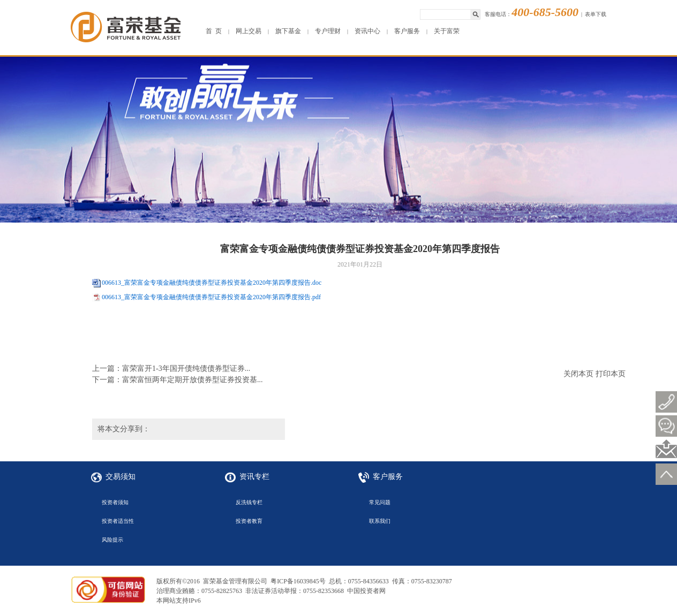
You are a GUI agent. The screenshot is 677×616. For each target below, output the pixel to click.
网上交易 (249, 31)
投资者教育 (249, 521)
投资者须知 (115, 502)
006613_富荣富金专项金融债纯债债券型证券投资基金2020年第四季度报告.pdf (211, 297)
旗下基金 (288, 31)
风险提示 (112, 540)
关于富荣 (447, 31)
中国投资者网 (366, 591)
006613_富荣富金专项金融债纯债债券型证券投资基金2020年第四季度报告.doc (212, 283)
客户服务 (407, 31)
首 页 (214, 31)
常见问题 (380, 502)
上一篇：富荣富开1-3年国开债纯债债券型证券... (171, 368)
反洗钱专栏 (249, 502)
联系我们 (380, 521)
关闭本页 (578, 374)
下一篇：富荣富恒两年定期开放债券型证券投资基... (178, 380)
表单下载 (596, 14)
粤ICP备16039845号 (298, 581)
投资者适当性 (118, 521)
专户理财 (328, 31)
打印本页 (611, 374)
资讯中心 (367, 31)
